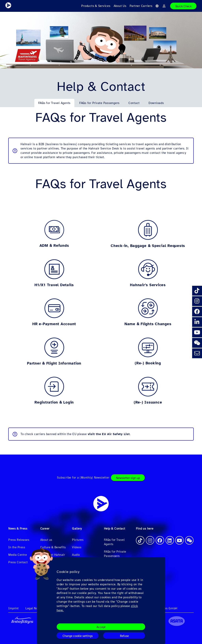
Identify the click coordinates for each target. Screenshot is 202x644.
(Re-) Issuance (148, 402)
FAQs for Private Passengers (99, 103)
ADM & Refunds (54, 246)
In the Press (17, 547)
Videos (77, 547)
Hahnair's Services (148, 285)
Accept (101, 627)
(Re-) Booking (148, 363)
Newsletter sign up (128, 478)
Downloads (156, 103)
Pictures (78, 540)
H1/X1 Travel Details (54, 285)
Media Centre (18, 555)
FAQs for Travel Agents (54, 103)
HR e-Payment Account (54, 324)
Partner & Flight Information (54, 363)
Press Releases (19, 540)
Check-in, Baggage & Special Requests (148, 246)
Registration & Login (54, 402)
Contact (134, 103)
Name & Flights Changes (148, 324)
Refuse (124, 636)
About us (46, 540)
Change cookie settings (78, 636)
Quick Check (183, 6)
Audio (76, 555)
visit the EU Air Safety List (109, 434)
